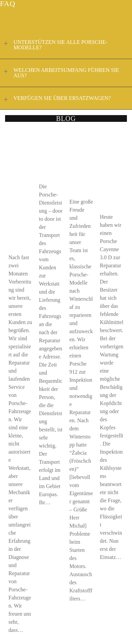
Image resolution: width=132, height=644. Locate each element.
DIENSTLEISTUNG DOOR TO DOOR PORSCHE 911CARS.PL (50, 154)
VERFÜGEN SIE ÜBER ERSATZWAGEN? (56, 99)
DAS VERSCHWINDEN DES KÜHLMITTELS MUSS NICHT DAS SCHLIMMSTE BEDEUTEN (111, 169)
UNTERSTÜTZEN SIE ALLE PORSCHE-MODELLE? (54, 45)
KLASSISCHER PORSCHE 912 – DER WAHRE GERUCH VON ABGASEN (81, 161)
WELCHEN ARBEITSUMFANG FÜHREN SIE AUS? (60, 73)
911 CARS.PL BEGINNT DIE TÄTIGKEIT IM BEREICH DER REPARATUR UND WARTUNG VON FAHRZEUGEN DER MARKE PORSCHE (20, 189)
